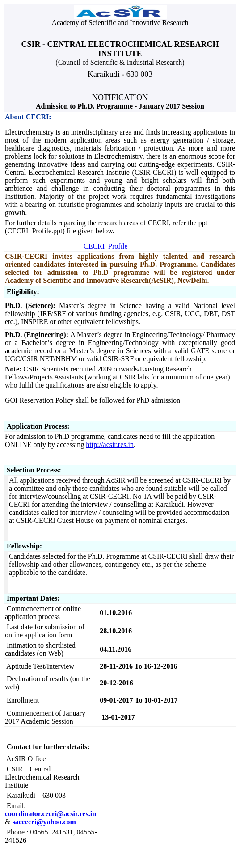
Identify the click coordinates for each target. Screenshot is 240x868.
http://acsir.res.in (110, 445)
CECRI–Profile (106, 246)
